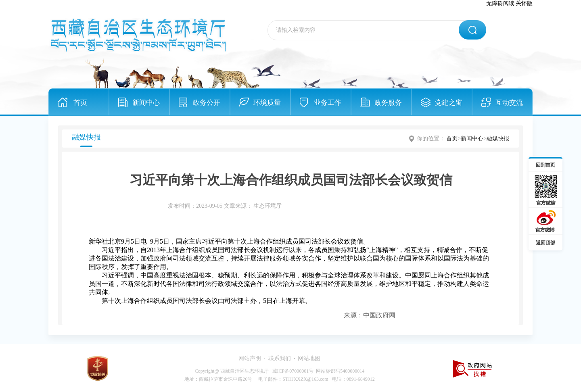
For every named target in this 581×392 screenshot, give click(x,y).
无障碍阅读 (500, 3)
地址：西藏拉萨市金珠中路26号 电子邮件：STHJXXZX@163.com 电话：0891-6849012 (279, 379)
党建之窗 (449, 103)
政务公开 (207, 103)
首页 (80, 103)
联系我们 (280, 358)
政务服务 (388, 103)
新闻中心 (146, 103)
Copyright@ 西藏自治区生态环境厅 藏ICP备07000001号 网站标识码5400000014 (280, 371)
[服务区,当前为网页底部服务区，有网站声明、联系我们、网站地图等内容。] (290, 368)
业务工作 (328, 103)
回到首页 (545, 165)
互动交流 (509, 103)
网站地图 (309, 358)
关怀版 (524, 3)
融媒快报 (498, 139)
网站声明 (250, 358)
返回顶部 (545, 243)
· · (279, 358)
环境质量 (267, 103)
